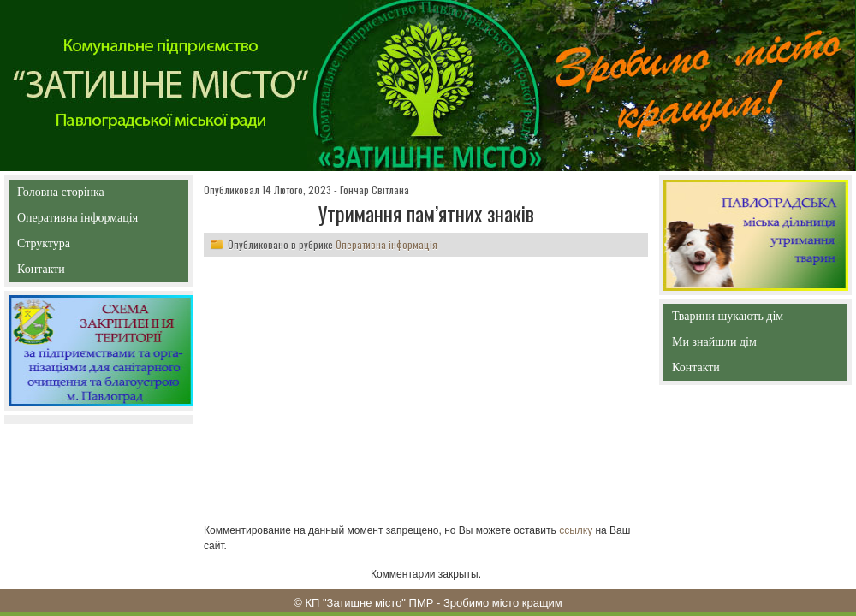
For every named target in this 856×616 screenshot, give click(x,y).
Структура (74, 247)
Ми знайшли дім (750, 342)
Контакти (80, 272)
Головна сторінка (98, 192)
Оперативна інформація (77, 221)
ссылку (576, 530)
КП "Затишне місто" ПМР (369, 603)
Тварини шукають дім (732, 320)
